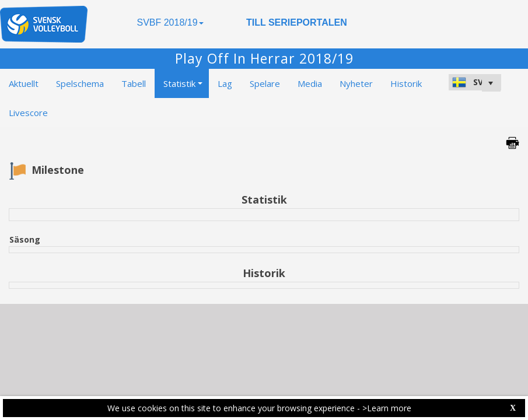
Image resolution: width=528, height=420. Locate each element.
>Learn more (387, 408)
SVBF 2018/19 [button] (170, 22)
